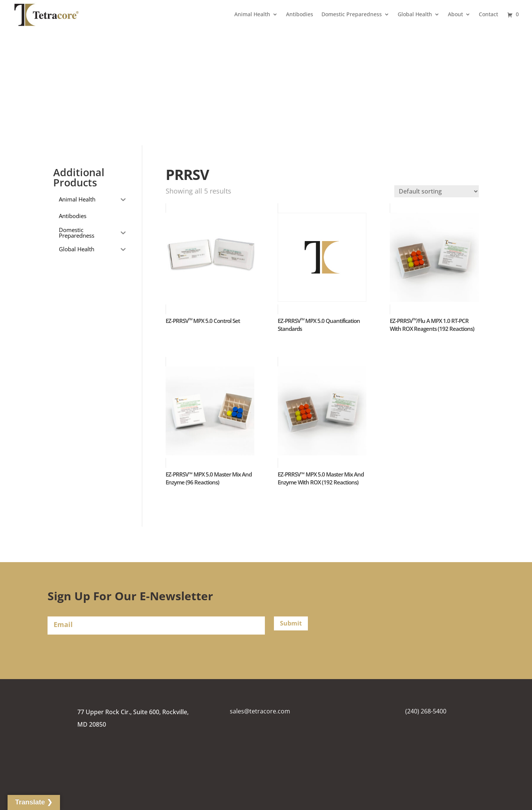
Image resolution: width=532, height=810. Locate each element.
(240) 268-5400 (426, 711)
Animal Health (252, 14)
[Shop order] (437, 191)
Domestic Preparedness (352, 14)
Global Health (415, 14)
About (455, 14)
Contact (488, 14)
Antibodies (300, 14)
